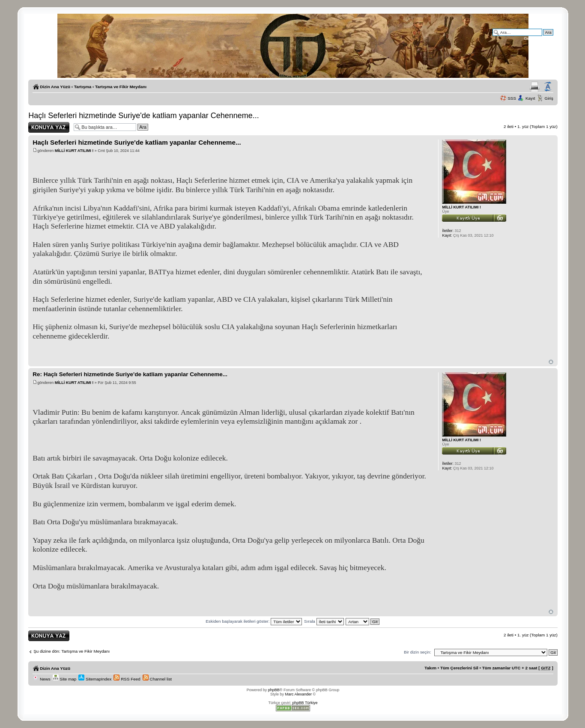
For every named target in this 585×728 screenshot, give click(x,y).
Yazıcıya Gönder (535, 87)
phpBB (274, 690)
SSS (512, 98)
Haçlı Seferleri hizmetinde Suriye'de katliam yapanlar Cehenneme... (144, 116)
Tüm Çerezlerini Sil (459, 668)
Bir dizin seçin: (418, 652)
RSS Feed (127, 679)
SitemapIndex (95, 679)
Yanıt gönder (49, 127)
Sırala (324, 621)
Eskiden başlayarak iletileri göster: (254, 621)
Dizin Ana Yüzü (55, 87)
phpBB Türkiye (305, 703)
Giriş (549, 98)
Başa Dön (551, 362)
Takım (430, 668)
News (41, 679)
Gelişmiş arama (539, 38)
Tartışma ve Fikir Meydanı (121, 87)
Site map (65, 679)
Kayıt (530, 98)
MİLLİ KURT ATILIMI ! (74, 151)
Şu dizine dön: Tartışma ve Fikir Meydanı (72, 651)
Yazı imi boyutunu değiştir (548, 87)
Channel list (157, 679)
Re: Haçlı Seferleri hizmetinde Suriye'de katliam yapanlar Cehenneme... (130, 374)
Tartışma (83, 87)
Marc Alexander (298, 694)
